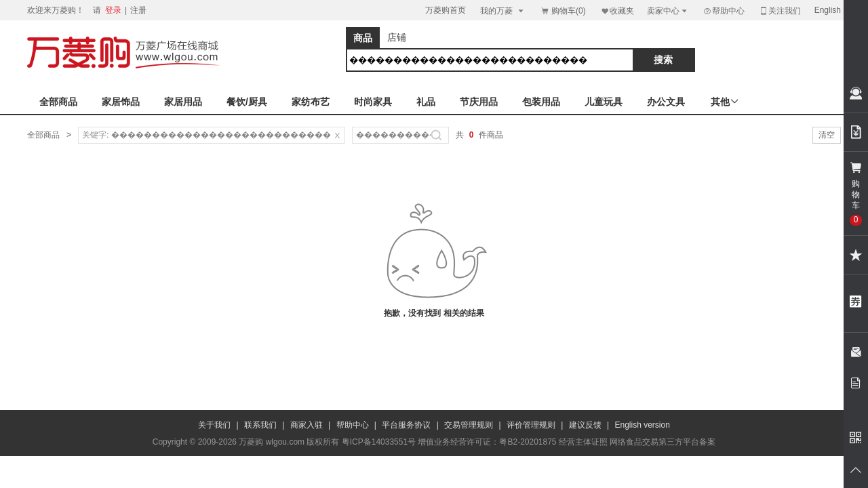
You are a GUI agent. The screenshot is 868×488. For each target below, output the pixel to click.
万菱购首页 (446, 10)
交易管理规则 (469, 425)
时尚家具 (373, 102)
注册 (138, 10)
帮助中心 (724, 11)
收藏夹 (617, 11)
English (828, 10)
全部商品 (58, 102)
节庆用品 (479, 102)
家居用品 (183, 102)
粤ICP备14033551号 (379, 442)
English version (643, 425)
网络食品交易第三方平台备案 (663, 442)
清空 (827, 135)
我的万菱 (503, 11)
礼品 (426, 102)
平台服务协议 (406, 425)
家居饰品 (121, 102)
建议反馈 (585, 425)
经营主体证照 (583, 442)
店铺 (397, 37)
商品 (363, 38)
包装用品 (541, 102)
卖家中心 (668, 11)
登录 (113, 10)
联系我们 (260, 425)
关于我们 (214, 425)
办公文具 (666, 102)
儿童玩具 (604, 102)
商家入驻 (307, 425)
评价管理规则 (531, 425)
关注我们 (780, 11)
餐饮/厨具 (247, 102)
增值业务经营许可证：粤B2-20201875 (487, 442)
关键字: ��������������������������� (206, 135)
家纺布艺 (311, 102)
